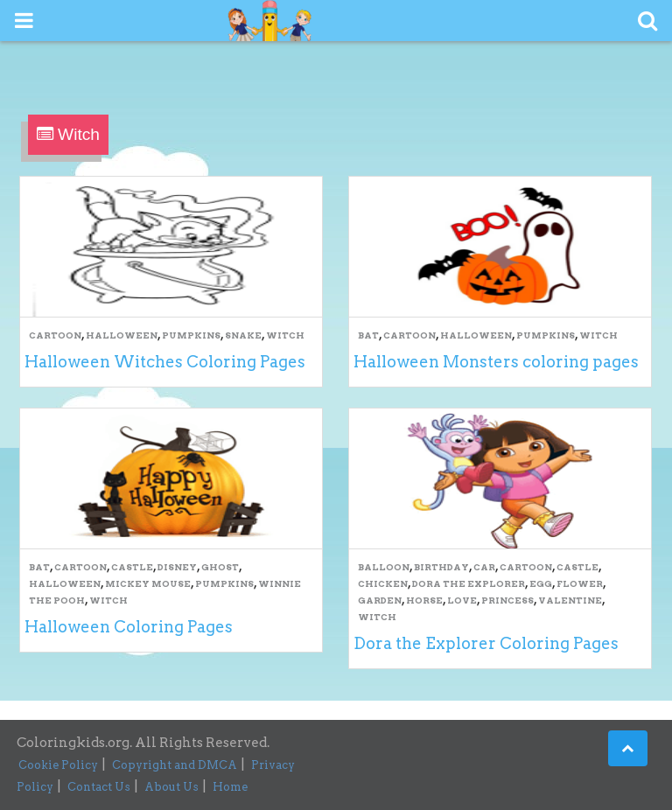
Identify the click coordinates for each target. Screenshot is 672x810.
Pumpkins (191, 335)
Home (230, 787)
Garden (380, 600)
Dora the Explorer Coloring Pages (486, 643)
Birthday (441, 567)
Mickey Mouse (148, 583)
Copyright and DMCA (175, 765)
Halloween (122, 335)
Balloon (384, 567)
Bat (368, 335)
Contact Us (99, 787)
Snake (243, 335)
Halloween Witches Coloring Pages (165, 362)
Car (484, 567)
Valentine (570, 600)
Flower (580, 583)
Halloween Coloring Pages (129, 627)
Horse (424, 600)
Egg (541, 583)
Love (462, 600)
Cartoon (55, 335)
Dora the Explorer (469, 583)
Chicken (383, 583)
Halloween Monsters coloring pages (496, 362)
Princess (507, 600)
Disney (177, 567)
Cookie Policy (58, 765)
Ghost (220, 567)
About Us (171, 787)
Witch (285, 335)
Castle (132, 567)
